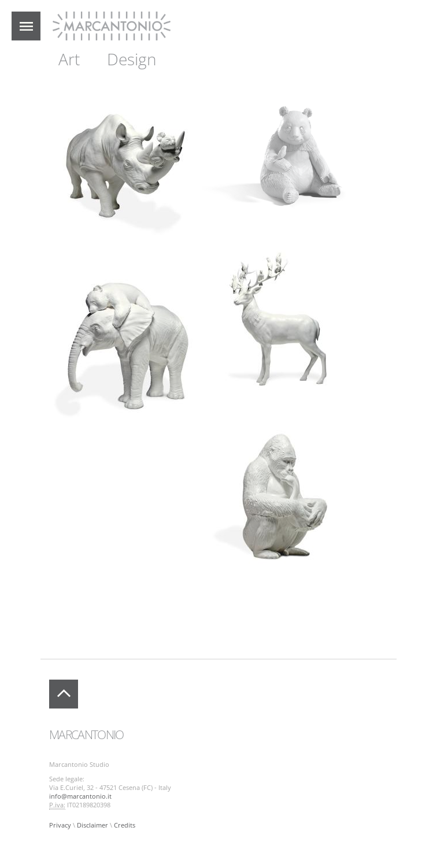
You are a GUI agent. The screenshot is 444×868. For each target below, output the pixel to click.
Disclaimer (92, 825)
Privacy (60, 825)
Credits (125, 825)
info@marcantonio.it (80, 796)
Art (69, 59)
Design (132, 59)
